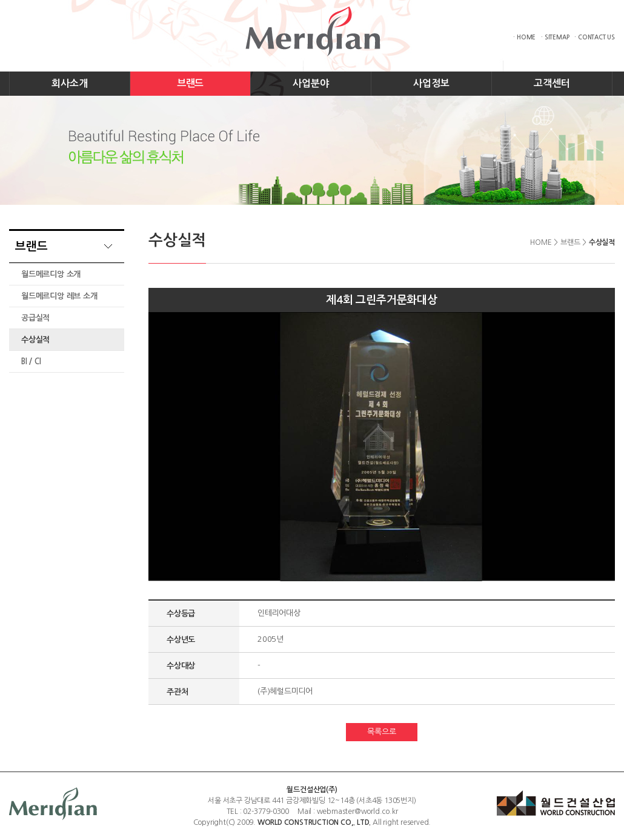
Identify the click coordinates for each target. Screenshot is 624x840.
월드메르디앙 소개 (51, 274)
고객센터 (552, 83)
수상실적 (35, 340)
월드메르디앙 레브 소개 (59, 296)
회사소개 (69, 83)
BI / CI (31, 362)
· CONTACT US (595, 37)
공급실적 (35, 318)
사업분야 (310, 83)
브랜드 (190, 83)
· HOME (524, 37)
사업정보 (431, 83)
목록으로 (381, 732)
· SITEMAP (555, 37)
